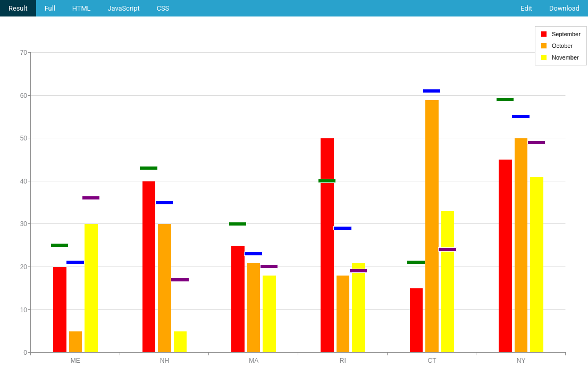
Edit (526, 8)
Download (564, 8)
